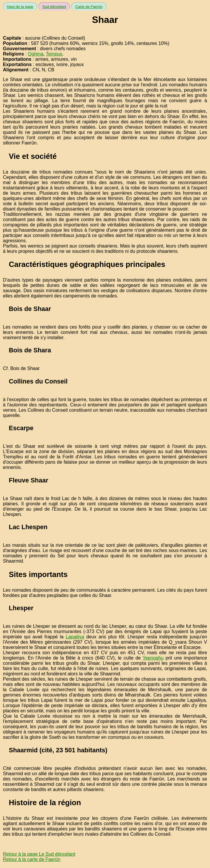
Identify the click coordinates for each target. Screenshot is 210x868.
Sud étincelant (54, 7)
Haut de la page (20, 7)
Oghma (35, 54)
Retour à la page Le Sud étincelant (39, 854)
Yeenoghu (153, 658)
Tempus (54, 54)
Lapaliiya (75, 637)
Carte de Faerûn (89, 7)
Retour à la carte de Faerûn (32, 859)
